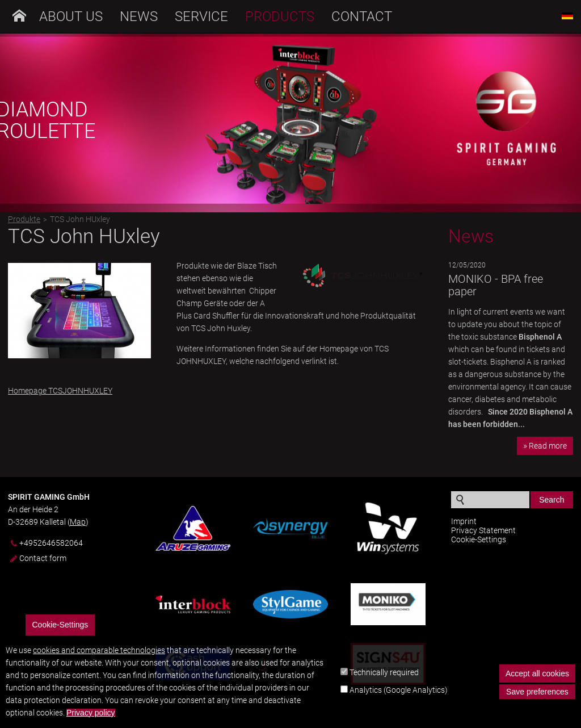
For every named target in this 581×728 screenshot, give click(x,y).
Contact (362, 16)
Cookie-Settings (479, 539)
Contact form (43, 558)
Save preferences (537, 699)
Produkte (24, 219)
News (139, 16)
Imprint (464, 521)
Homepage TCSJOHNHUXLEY (60, 391)
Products (280, 16)
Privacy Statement (483, 530)
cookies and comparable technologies (99, 658)
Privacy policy (91, 720)
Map (78, 522)
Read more (548, 446)
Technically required (384, 680)
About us (71, 16)
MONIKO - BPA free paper (496, 285)
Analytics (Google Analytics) (399, 697)
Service (201, 16)
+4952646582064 (51, 543)
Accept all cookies (537, 681)
